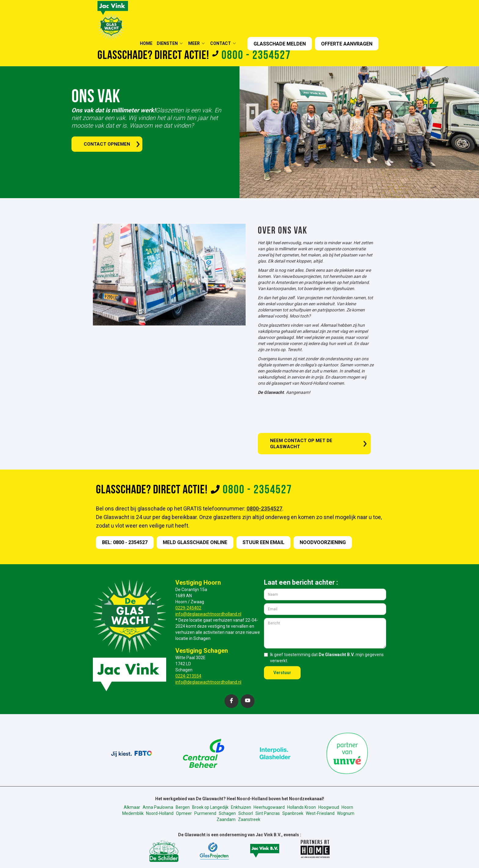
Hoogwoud (329, 807)
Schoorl (246, 813)
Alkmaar (132, 807)
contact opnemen (107, 144)
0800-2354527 (264, 508)
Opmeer (184, 813)
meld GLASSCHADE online (195, 542)
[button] (172, 43)
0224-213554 (188, 676)
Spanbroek (293, 813)
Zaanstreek (249, 819)
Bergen (183, 807)
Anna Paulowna (158, 807)
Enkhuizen (241, 807)
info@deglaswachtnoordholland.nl (208, 614)
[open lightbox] (166, 274)
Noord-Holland (160, 813)
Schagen (227, 813)
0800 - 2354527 (256, 56)
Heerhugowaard (269, 807)
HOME (146, 43)
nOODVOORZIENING (323, 542)
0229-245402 (188, 608)
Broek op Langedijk (210, 807)
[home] (113, 20)
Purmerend (205, 813)
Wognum (346, 813)
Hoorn (347, 807)
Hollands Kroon (302, 807)
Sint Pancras (268, 813)
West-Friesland (320, 813)
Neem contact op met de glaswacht (301, 444)
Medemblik (133, 813)
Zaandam (226, 819)
